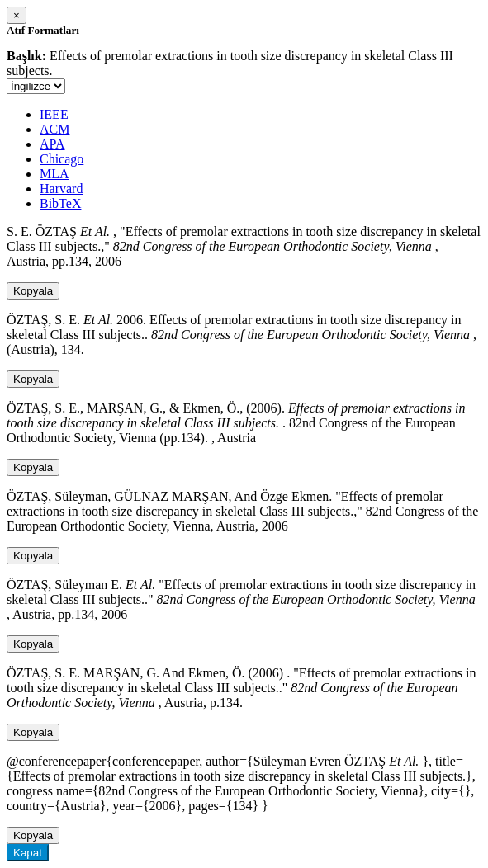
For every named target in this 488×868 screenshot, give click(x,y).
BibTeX (60, 203)
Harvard (61, 189)
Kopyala (33, 291)
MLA (54, 174)
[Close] (17, 15)
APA (52, 144)
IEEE (54, 114)
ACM (54, 129)
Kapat (28, 853)
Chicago (62, 159)
